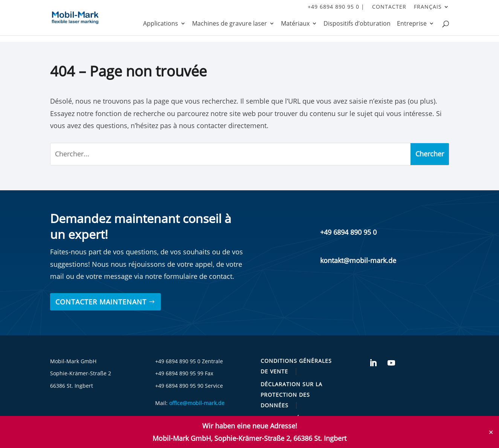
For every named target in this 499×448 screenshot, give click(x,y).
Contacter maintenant (101, 302)
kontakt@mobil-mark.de (358, 260)
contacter (389, 7)
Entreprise (412, 24)
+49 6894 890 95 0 (348, 232)
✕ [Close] (491, 432)
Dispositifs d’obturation (357, 24)
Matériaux (295, 24)
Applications (161, 24)
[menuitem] (432, 9)
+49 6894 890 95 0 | (336, 7)
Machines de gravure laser (230, 24)
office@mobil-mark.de (197, 403)
